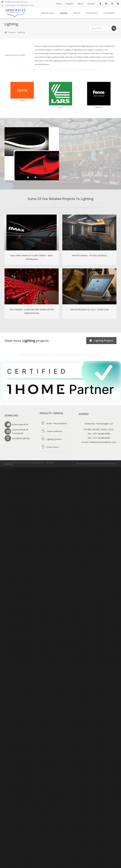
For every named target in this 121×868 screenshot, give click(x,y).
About (80, 4)
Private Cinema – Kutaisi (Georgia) (89, 256)
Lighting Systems (51, 439)
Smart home (92, 13)
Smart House (49, 447)
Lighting (64, 13)
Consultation (109, 13)
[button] (28, 177)
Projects (69, 4)
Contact (91, 4)
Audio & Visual (47, 13)
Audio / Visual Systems (53, 423)
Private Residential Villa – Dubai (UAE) (89, 310)
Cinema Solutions (51, 431)
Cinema (77, 13)
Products (12, 32)
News (59, 4)
